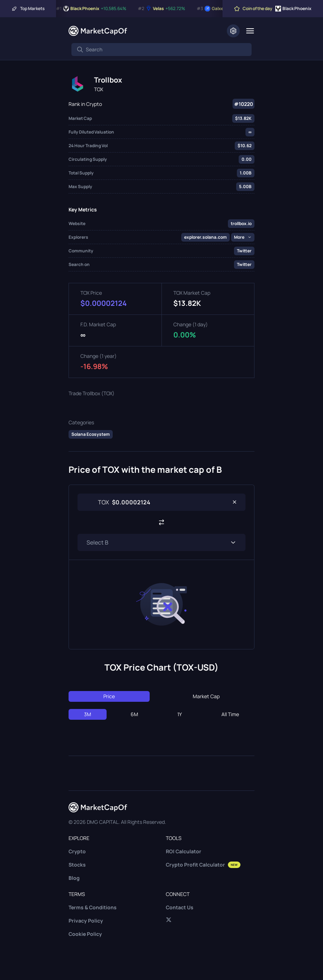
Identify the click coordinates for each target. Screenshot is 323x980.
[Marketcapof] (98, 31)
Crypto (77, 851)
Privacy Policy (86, 921)
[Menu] (250, 31)
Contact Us (180, 907)
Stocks (77, 865)
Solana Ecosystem (91, 434)
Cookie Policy (85, 934)
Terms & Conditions (93, 907)
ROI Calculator (184, 851)
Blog (74, 878)
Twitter (244, 251)
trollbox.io (241, 223)
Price (109, 696)
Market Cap (206, 696)
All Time (230, 714)
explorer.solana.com (205, 237)
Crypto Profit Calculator (203, 865)
